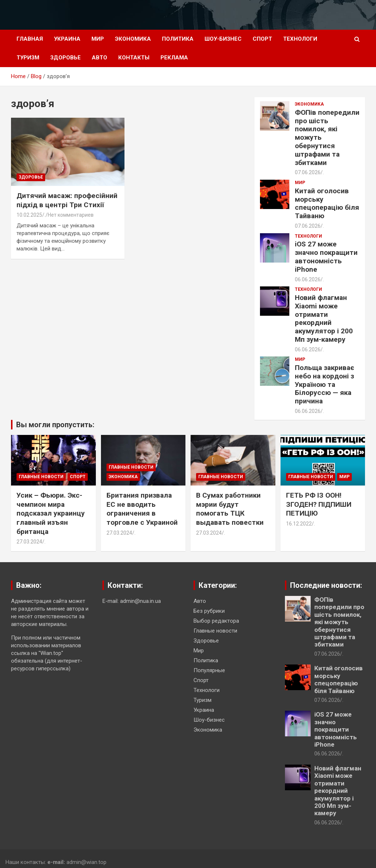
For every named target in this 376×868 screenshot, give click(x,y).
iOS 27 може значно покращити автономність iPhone (326, 257)
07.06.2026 (308, 172)
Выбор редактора (216, 621)
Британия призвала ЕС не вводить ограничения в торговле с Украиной (142, 509)
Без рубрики (209, 611)
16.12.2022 (299, 524)
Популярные (209, 670)
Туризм (28, 58)
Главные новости (41, 477)
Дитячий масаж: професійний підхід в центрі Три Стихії (67, 200)
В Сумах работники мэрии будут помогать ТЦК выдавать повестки (230, 509)
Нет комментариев (71, 215)
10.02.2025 (29, 215)
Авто (100, 58)
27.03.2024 (29, 542)
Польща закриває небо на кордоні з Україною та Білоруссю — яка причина (325, 384)
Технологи (300, 39)
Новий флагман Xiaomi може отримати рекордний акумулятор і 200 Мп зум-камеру (324, 318)
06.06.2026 (308, 279)
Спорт (262, 39)
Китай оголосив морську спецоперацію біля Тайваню (327, 203)
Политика (178, 39)
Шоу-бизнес (223, 39)
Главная (30, 39)
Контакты (134, 58)
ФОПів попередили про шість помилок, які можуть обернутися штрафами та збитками (339, 622)
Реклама (174, 58)
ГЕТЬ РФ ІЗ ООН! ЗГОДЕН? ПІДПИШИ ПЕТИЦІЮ (319, 504)
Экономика (133, 39)
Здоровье (66, 58)
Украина (67, 39)
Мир (98, 39)
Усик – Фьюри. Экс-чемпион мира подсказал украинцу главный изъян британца (51, 513)
